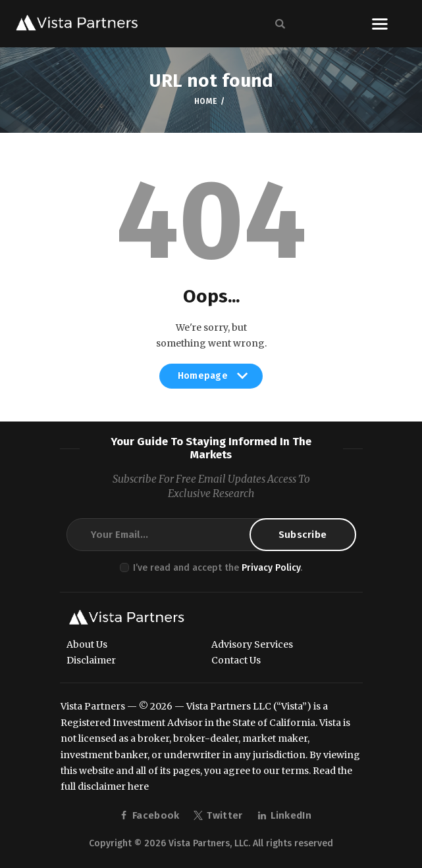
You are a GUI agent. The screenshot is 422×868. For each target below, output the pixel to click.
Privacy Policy (271, 568)
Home (206, 101)
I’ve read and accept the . (218, 568)
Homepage (211, 379)
